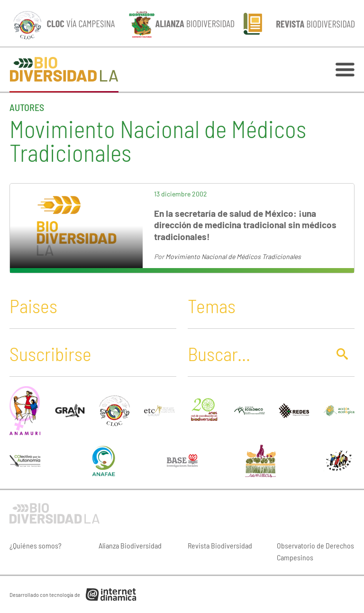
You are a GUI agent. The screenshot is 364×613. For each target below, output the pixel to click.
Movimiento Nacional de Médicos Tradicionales (233, 256)
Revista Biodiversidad (220, 545)
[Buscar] (256, 353)
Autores (27, 107)
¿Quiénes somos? (36, 545)
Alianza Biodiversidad (130, 545)
